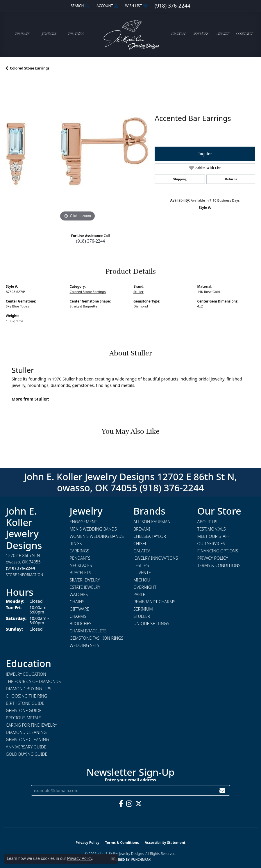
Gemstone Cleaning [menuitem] (27, 740)
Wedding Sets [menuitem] (85, 645)
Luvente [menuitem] (142, 573)
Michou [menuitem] (142, 580)
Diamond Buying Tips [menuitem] (28, 689)
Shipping (180, 179)
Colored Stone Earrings (30, 68)
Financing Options (218, 551)
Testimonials (212, 529)
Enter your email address (130, 780)
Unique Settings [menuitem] (151, 624)
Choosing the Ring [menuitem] (26, 696)
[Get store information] (25, 575)
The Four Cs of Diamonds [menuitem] (33, 681)
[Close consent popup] (113, 859)
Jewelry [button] (49, 34)
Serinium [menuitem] (143, 609)
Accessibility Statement (165, 843)
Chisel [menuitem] (140, 544)
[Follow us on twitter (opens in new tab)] (139, 804)
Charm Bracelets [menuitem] (88, 631)
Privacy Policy (213, 558)
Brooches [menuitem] (81, 624)
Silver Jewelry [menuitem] (85, 580)
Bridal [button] (22, 34)
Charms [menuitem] (78, 616)
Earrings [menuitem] (79, 551)
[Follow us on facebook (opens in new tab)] (121, 804)
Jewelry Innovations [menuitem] (156, 558)
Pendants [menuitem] (80, 558)
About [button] (222, 34)
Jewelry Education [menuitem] (26, 674)
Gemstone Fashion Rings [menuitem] (97, 638)
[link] (172, 6)
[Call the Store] (20, 568)
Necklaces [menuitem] (81, 565)
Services (201, 34)
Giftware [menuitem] (79, 609)
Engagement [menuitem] (83, 522)
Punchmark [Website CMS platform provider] (141, 860)
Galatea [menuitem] (142, 551)
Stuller (138, 292)
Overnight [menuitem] (145, 587)
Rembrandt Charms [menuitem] (154, 602)
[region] (77, 151)
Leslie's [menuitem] (141, 565)
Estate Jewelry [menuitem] (85, 587)
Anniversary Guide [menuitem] (26, 747)
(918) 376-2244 (90, 241)
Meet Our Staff (213, 536)
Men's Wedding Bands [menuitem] (93, 529)
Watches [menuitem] (79, 594)
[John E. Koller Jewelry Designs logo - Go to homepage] (130, 34)
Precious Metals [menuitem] (24, 718)
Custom (178, 34)
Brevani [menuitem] (142, 529)
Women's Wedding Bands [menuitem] (97, 536)
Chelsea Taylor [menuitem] (150, 536)
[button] (79, 6)
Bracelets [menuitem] (81, 573)
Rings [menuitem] (76, 544)
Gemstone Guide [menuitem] (24, 710)
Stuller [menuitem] (142, 616)
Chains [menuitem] (77, 602)
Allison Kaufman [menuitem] (152, 522)
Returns (231, 179)
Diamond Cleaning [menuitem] (26, 732)
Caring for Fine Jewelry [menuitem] (31, 725)
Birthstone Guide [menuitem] (25, 703)
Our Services (211, 544)
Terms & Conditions (219, 565)
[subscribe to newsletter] (222, 790)
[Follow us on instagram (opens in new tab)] (129, 804)
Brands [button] (76, 34)
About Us (207, 522)
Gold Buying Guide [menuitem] (27, 754)
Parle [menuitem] (139, 594)
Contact (244, 34)
